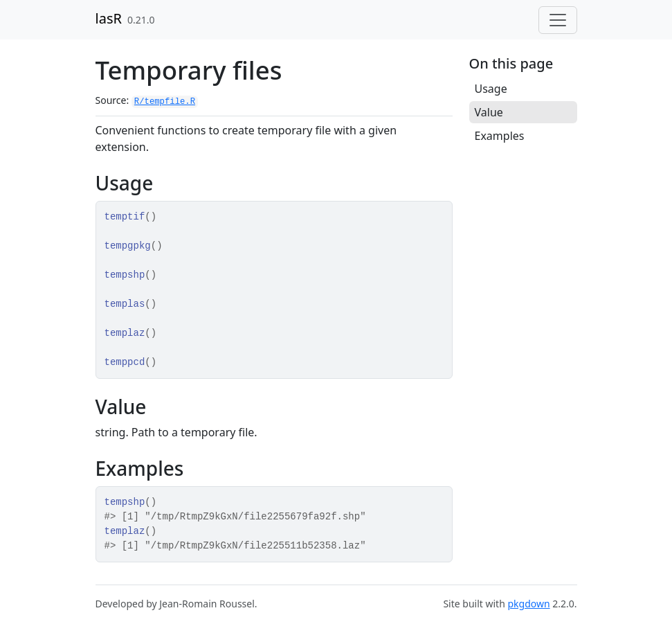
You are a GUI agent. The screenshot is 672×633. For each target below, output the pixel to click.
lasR (109, 18)
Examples (500, 136)
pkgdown (528, 604)
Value (489, 112)
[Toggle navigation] (558, 20)
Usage (491, 89)
